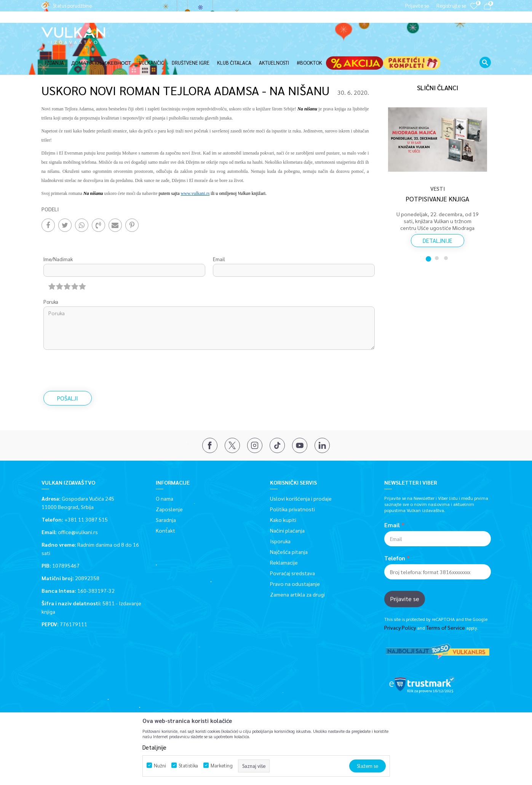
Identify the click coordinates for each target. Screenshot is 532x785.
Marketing (222, 765)
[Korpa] (487, 7)
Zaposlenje (169, 483)
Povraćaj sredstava (292, 547)
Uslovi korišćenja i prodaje (301, 473)
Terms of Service (446, 602)
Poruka (51, 276)
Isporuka (280, 515)
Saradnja (166, 494)
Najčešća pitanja (289, 526)
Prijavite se (405, 573)
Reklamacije (284, 537)
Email (219, 234)
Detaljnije (438, 215)
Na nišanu (93, 168)
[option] (438, 153)
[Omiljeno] (474, 11)
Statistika (188, 765)
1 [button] (428, 233)
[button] (485, 51)
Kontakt (165, 505)
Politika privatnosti (292, 483)
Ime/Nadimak (58, 234)
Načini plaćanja (287, 505)
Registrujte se (451, 6)
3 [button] (447, 233)
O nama (165, 473)
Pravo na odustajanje (295, 558)
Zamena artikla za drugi (297, 569)
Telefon (395, 533)
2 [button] (438, 233)
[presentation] (101, 345)
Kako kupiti (283, 494)
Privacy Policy (400, 602)
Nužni (160, 765)
